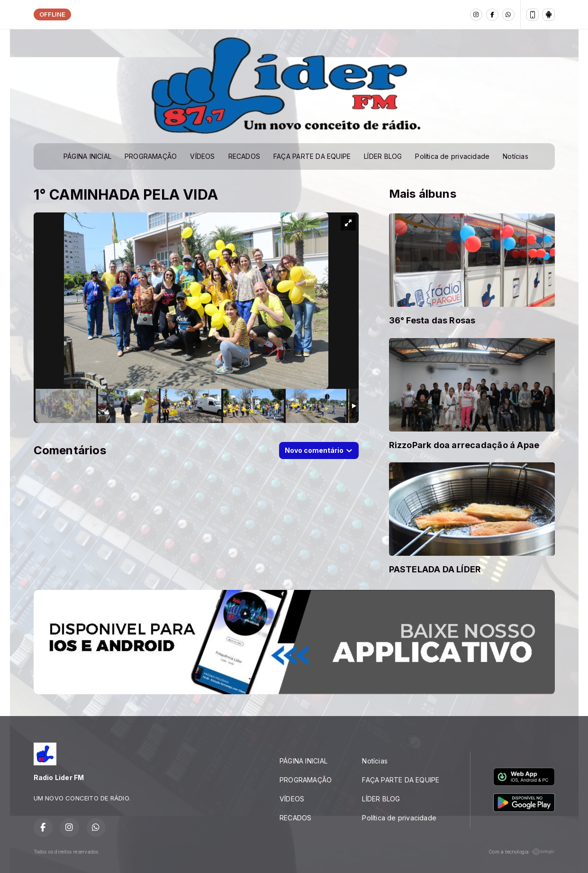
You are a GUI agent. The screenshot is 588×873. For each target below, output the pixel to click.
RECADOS (244, 156)
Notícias (516, 156)
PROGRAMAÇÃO (151, 156)
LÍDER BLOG (383, 156)
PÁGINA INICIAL (87, 156)
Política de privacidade (452, 156)
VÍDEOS (202, 156)
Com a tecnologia (521, 852)
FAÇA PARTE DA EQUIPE (312, 156)
